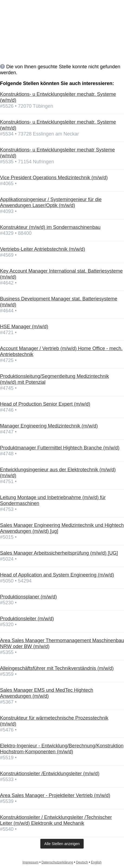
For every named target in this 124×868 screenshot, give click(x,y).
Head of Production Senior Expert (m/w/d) (45, 404)
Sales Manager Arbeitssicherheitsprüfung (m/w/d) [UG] (59, 553)
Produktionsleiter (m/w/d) (27, 619)
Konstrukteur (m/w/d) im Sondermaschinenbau (50, 227)
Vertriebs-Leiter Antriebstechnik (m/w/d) (43, 249)
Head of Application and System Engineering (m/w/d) (57, 575)
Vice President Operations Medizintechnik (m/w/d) (54, 178)
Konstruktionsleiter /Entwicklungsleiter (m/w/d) (50, 774)
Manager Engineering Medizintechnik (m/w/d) (49, 426)
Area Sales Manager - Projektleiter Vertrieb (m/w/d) (55, 795)
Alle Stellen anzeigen (62, 844)
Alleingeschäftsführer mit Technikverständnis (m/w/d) (57, 668)
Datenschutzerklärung (57, 862)
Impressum (30, 862)
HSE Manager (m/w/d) (24, 327)
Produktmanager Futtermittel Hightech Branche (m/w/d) (60, 448)
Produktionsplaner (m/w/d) (28, 597)
